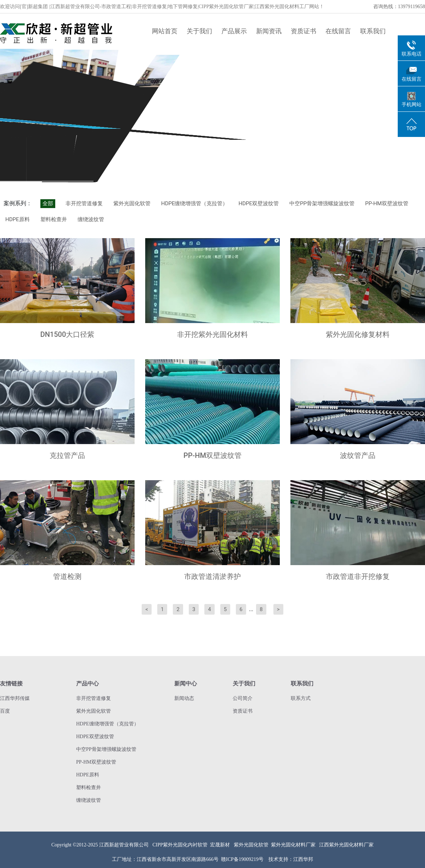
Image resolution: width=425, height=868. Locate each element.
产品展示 (234, 31)
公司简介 (243, 698)
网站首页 (165, 31)
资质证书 (304, 31)
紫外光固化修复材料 (358, 334)
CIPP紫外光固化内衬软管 (180, 845)
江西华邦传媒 (15, 698)
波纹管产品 (358, 455)
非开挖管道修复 (84, 203)
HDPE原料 (18, 219)
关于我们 (199, 31)
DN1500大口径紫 (67, 334)
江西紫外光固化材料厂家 (346, 845)
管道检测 (67, 576)
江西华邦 (303, 859)
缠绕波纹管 (91, 219)
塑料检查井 (54, 219)
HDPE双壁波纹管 (259, 203)
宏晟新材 (220, 845)
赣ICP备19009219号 (242, 859)
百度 (5, 711)
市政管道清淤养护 (212, 576)
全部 (48, 203)
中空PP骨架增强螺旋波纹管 (322, 203)
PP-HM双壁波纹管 (387, 203)
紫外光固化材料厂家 (293, 845)
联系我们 (373, 31)
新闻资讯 (269, 31)
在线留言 (338, 31)
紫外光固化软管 (132, 203)
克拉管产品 (67, 455)
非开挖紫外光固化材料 (212, 334)
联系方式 (301, 698)
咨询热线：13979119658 (399, 7)
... (251, 609)
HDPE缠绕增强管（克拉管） (195, 203)
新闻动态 (184, 698)
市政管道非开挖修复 (358, 576)
